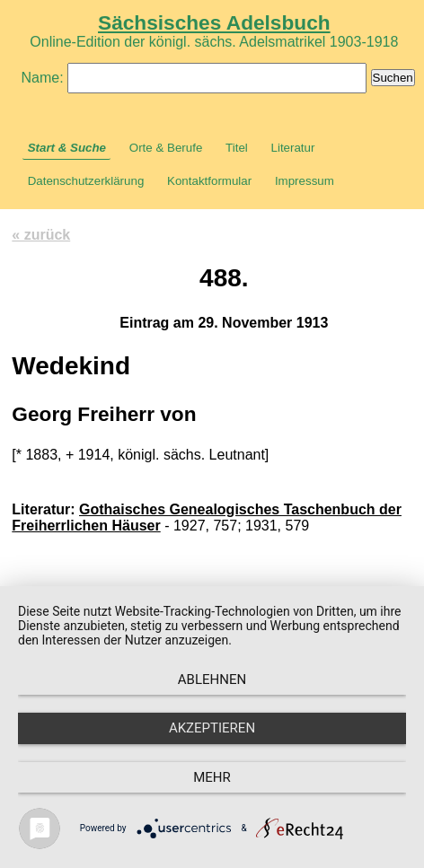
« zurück (41, 235)
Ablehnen (212, 679)
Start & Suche (67, 148)
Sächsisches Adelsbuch (214, 22)
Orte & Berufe (166, 148)
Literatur (293, 148)
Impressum (305, 181)
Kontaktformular (209, 181)
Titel (237, 148)
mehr (212, 777)
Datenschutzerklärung (86, 181)
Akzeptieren (212, 728)
